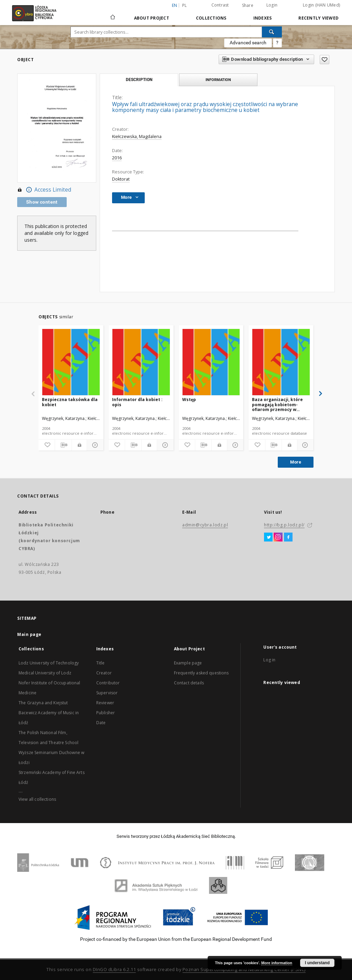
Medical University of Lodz (45, 673)
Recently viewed (318, 18)
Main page (29, 634)
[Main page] (113, 14)
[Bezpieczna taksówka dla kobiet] (71, 362)
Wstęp (189, 400)
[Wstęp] (211, 362)
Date (101, 723)
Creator (104, 673)
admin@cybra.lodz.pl (205, 525)
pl (185, 5)
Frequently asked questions (201, 673)
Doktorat (121, 179)
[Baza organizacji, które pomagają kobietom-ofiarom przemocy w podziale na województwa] (281, 362)
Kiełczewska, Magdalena (137, 136)
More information (277, 963)
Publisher (106, 713)
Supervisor (107, 693)
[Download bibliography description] (63, 445)
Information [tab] (218, 80)
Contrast (220, 5)
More (296, 462)
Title (101, 663)
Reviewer (105, 703)
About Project (152, 18)
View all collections (37, 799)
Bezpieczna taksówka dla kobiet (70, 402)
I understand (317, 963)
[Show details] (94, 445)
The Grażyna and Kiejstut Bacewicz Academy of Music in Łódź (49, 713)
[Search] (272, 32)
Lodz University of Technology (49, 663)
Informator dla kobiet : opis (137, 402)
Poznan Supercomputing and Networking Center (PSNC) (244, 970)
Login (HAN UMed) (321, 5)
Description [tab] (139, 80)
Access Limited (44, 190)
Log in (269, 660)
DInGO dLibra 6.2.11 (114, 970)
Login (272, 5)
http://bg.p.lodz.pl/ (284, 525)
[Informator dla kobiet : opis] (141, 362)
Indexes (263, 18)
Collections (211, 18)
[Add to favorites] (47, 445)
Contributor (108, 683)
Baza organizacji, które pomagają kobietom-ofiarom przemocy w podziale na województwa (280, 404)
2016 (117, 158)
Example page (188, 663)
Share (248, 5)
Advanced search (248, 43)
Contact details (189, 683)
